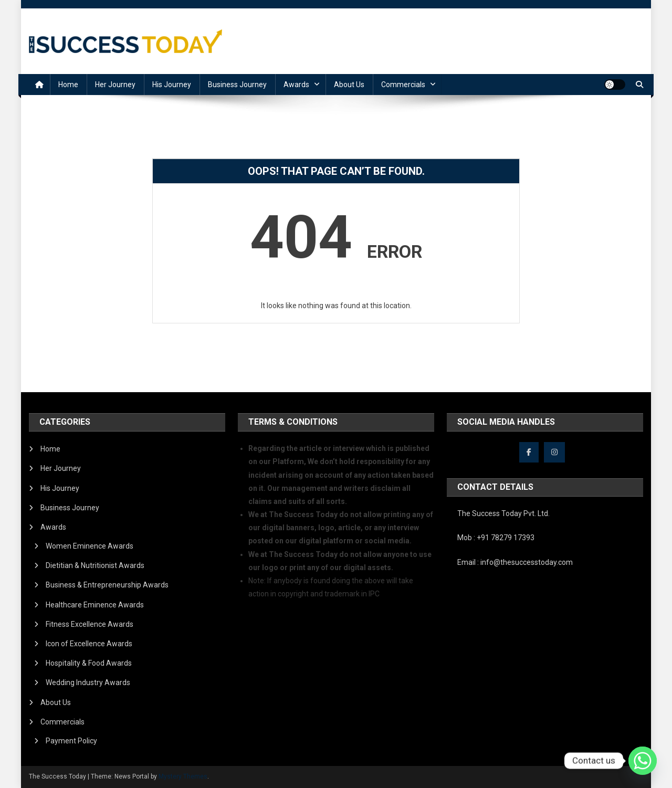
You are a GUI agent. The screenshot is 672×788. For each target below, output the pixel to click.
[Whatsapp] (643, 761)
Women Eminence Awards (90, 546)
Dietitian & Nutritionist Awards (95, 565)
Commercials (403, 85)
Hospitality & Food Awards (89, 663)
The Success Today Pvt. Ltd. (503, 513)
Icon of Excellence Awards (89, 644)
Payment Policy (71, 741)
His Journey (172, 85)
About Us (349, 85)
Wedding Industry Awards (88, 682)
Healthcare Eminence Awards (95, 605)
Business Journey (237, 85)
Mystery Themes (183, 776)
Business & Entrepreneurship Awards (107, 585)
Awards (296, 85)
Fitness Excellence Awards (90, 624)
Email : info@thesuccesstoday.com (515, 562)
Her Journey (115, 85)
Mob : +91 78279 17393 (496, 538)
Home (68, 85)
